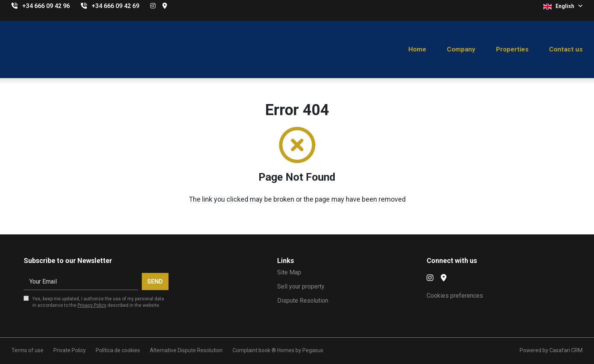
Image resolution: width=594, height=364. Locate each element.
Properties (512, 49)
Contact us (566, 49)
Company (461, 49)
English (563, 6)
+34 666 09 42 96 (46, 6)
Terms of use (27, 350)
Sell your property (301, 286)
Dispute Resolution (303, 301)
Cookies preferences (455, 296)
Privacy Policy (92, 305)
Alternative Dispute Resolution (186, 350)
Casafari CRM (566, 350)
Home (417, 49)
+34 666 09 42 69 (115, 6)
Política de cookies (118, 350)
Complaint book (251, 350)
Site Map (289, 272)
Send (155, 281)
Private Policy (70, 350)
